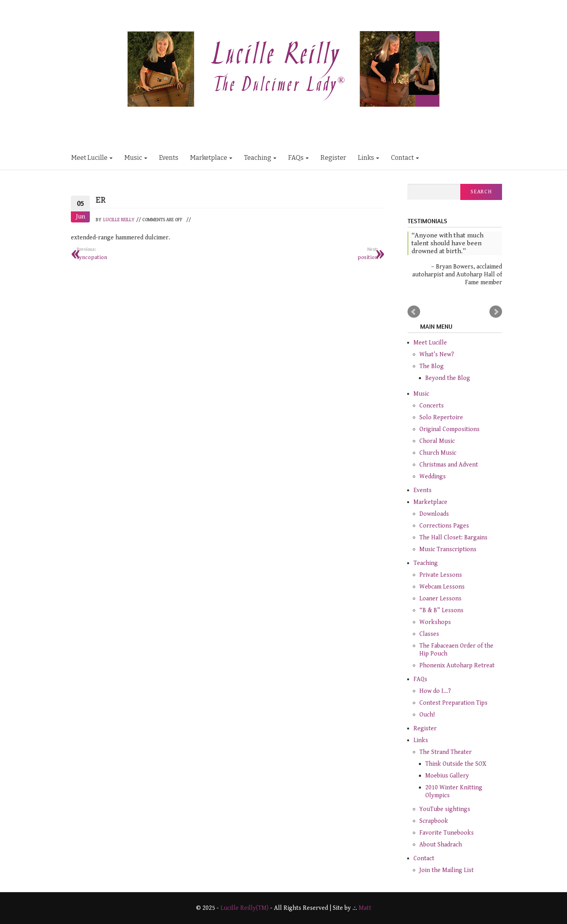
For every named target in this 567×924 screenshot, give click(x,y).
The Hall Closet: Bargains (453, 538)
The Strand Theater (446, 752)
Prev (414, 312)
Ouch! (427, 715)
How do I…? (435, 691)
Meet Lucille (92, 158)
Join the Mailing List (447, 870)
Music (136, 158)
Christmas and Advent (449, 465)
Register (333, 158)
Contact (405, 158)
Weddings (433, 477)
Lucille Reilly (119, 220)
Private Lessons (441, 575)
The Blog (432, 366)
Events (169, 158)
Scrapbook (434, 821)
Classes (429, 634)
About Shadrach (441, 845)
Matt (365, 908)
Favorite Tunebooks (447, 833)
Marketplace (211, 158)
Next (496, 312)
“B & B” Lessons (441, 610)
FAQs (298, 158)
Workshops (435, 622)
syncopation (149, 253)
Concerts (432, 406)
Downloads (434, 514)
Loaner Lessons (440, 599)
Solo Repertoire (441, 418)
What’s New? (437, 355)
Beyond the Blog (448, 378)
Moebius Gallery (447, 776)
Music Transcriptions (448, 549)
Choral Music (437, 441)
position (306, 253)
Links (369, 158)
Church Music (438, 453)
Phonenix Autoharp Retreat (457, 666)
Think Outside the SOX (456, 764)
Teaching (260, 158)
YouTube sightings (445, 809)
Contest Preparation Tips (453, 703)
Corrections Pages (444, 526)
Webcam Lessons (442, 587)
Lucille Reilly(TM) (245, 908)
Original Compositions (449, 429)
